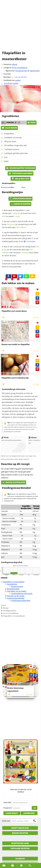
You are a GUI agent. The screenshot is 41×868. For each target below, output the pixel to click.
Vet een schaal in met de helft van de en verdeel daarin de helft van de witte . (19, 224)
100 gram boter (10, 141)
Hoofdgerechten (10, 611)
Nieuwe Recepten (20, 833)
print (31, 123)
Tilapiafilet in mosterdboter (14, 582)
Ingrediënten (12, 584)
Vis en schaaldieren (20, 68)
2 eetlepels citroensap (13, 138)
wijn (19, 227)
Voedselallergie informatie (22, 593)
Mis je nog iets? (20, 179)
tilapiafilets (20, 210)
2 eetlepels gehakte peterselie (16, 153)
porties (8, 74)
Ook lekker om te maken (17, 591)
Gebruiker (7, 802)
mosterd (21, 253)
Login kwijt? (12, 813)
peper (6, 161)
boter (9, 224)
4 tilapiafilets (9, 134)
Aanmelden (29, 813)
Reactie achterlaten (14, 482)
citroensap (11, 213)
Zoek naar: (6, 821)
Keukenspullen (17, 586)
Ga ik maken (9, 128)
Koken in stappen (20, 204)
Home (3, 605)
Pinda (5, 437)
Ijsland (15, 64)
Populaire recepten (20, 848)
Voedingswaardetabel (16, 598)
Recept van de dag (20, 828)
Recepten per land (20, 843)
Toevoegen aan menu (20, 173)
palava (18, 80)
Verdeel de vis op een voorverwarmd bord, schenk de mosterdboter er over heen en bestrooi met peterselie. (20, 264)
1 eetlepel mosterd (11, 149)
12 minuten (29, 241)
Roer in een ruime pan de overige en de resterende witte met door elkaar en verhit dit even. (20, 251)
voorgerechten (21, 71)
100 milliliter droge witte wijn (15, 145)
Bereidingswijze (13, 589)
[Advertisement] (20, 28)
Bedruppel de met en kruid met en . (19, 213)
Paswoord (7, 808)
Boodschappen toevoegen (20, 168)
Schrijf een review (11, 83)
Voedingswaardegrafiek (21, 601)
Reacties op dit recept (16, 596)
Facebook (20, 859)
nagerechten (35, 71)
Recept (6, 608)
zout (6, 157)
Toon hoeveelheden (20, 199)
